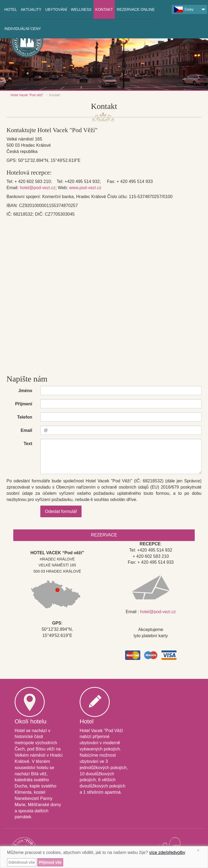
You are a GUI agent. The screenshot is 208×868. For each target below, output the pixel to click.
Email (26, 430)
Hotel (11, 9)
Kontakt (104, 9)
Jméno (25, 391)
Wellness (81, 9)
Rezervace (104, 535)
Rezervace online (136, 9)
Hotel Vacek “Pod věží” (27, 95)
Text (28, 444)
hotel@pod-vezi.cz (38, 188)
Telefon (25, 417)
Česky (184, 9)
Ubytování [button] (56, 9)
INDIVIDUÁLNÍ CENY (23, 29)
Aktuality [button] (31, 9)
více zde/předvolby (167, 852)
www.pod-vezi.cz (85, 188)
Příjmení (24, 404)
